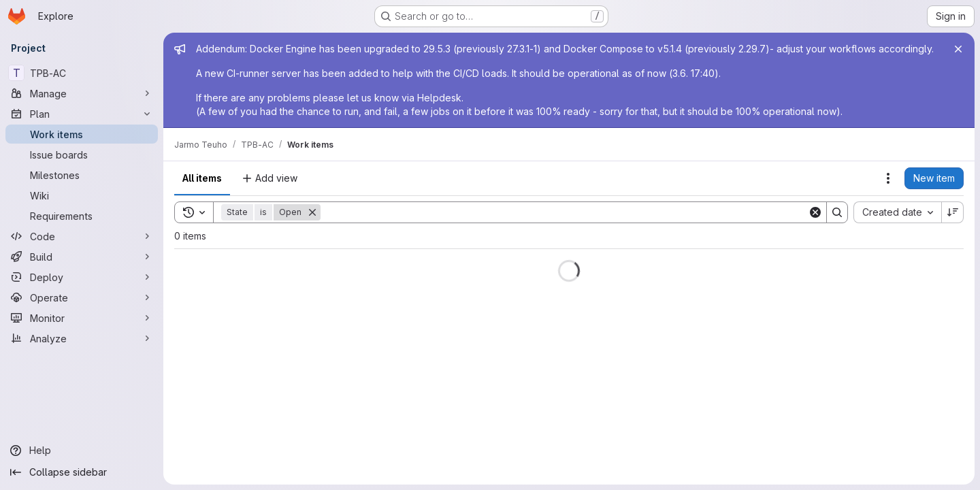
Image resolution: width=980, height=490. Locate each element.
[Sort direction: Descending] (953, 212)
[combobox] (897, 212)
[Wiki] (82, 195)
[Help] (82, 451)
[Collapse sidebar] (82, 472)
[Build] (82, 257)
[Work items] (82, 134)
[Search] (564, 212)
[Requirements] (82, 216)
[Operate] (82, 297)
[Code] (82, 236)
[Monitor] (82, 318)
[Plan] (82, 114)
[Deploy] (82, 277)
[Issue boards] (82, 154)
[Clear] (815, 212)
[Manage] (82, 93)
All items (202, 178)
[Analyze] (82, 338)
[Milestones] (82, 175)
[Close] (958, 49)
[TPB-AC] (82, 73)
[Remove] (312, 212)
